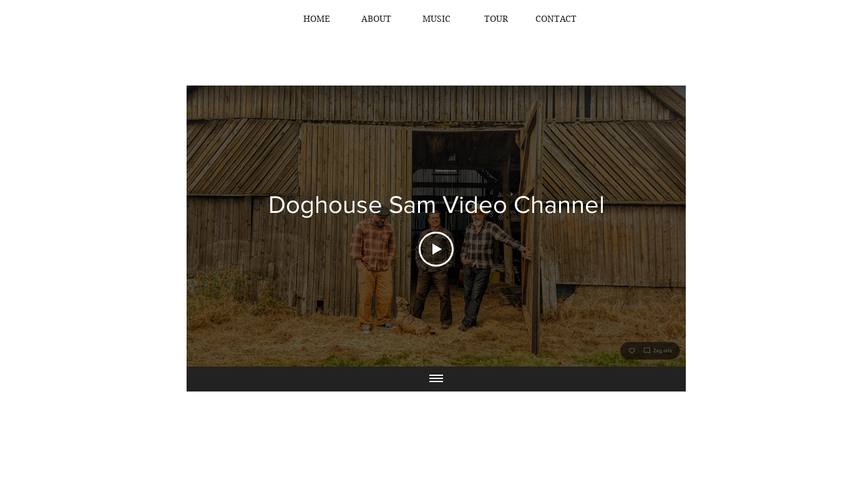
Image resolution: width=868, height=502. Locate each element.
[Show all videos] (436, 379)
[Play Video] (436, 249)
